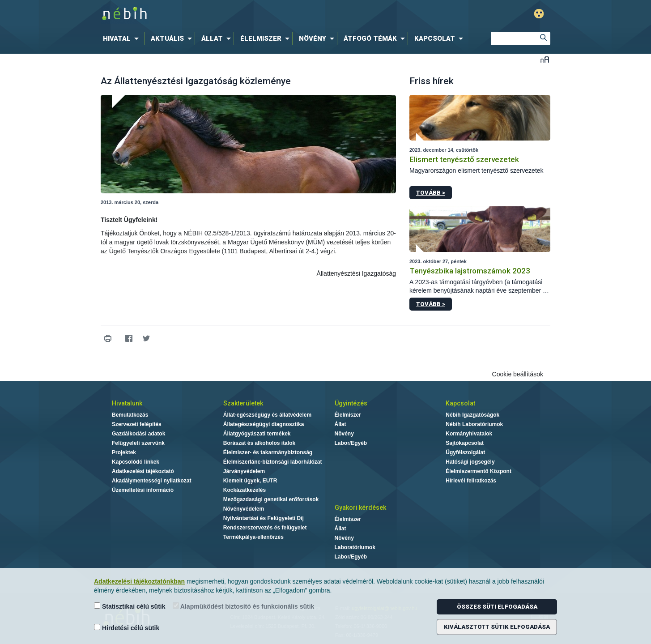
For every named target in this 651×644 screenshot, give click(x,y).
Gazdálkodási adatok (138, 434)
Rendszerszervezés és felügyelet (265, 528)
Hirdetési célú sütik (127, 628)
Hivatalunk (127, 403)
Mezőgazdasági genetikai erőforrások (271, 499)
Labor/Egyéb (351, 443)
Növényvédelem (244, 509)
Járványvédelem (244, 471)
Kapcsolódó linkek (136, 462)
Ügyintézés (351, 403)
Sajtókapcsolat (465, 443)
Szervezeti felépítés (137, 424)
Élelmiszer (348, 415)
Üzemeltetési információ (143, 490)
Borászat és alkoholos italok (259, 443)
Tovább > (431, 193)
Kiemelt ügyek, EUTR (250, 481)
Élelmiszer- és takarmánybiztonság (268, 452)
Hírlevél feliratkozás (471, 481)
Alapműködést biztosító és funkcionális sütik (244, 606)
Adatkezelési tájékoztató (143, 471)
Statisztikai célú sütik (130, 606)
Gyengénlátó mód (539, 14)
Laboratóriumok (355, 547)
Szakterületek (243, 403)
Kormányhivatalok (469, 434)
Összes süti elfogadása (497, 607)
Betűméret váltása (545, 59)
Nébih (230, 14)
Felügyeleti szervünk (138, 443)
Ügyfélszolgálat (465, 452)
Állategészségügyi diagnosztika (264, 424)
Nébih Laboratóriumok (474, 424)
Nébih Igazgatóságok (472, 415)
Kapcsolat (460, 403)
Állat (340, 424)
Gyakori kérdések (360, 508)
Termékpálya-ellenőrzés (253, 537)
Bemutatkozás (130, 415)
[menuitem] (123, 38)
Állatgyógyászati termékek (257, 434)
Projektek (124, 452)
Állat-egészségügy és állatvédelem (267, 415)
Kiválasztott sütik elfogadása (497, 627)
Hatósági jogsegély (470, 462)
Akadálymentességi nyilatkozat (151, 481)
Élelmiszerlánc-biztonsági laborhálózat (273, 462)
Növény (344, 434)
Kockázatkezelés (245, 490)
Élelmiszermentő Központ (479, 471)
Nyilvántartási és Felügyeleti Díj (264, 518)
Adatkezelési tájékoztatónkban (139, 581)
